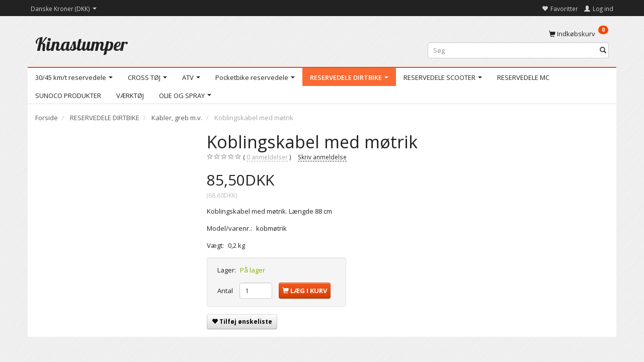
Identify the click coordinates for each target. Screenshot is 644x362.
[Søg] (603, 51)
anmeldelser (267, 157)
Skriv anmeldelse (322, 157)
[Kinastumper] (82, 44)
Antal (226, 291)
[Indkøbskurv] (579, 33)
